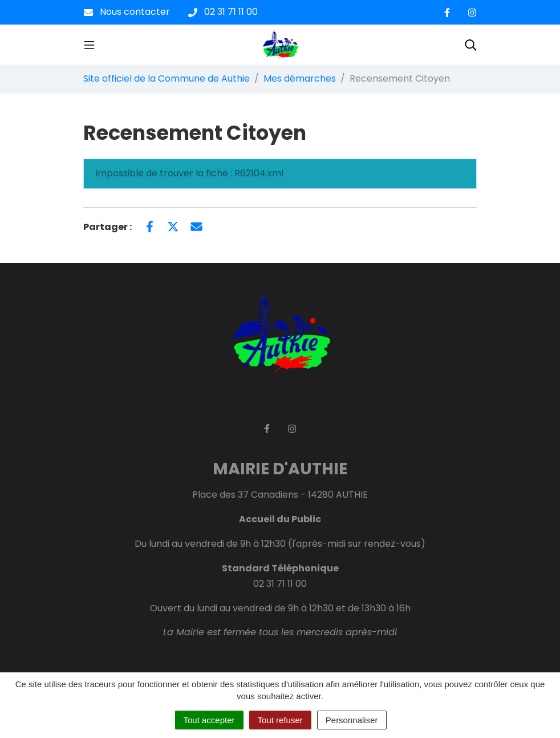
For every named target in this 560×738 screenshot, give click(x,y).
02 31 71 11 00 (280, 584)
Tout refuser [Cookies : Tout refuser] (280, 720)
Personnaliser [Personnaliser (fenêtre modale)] (352, 720)
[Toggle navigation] (89, 45)
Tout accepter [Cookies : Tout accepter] (209, 720)
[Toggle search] (471, 45)
